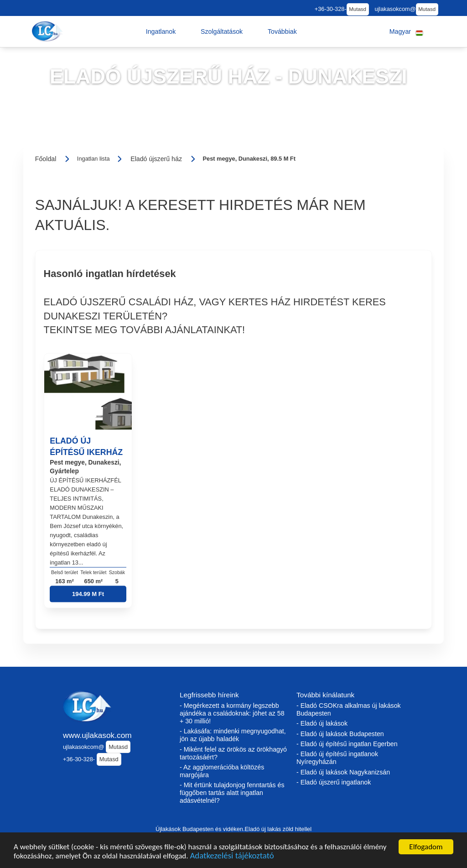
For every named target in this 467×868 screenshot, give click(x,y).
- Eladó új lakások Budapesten (340, 734)
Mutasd (358, 9)
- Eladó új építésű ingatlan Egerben (347, 744)
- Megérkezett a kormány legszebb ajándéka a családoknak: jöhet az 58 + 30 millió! (232, 713)
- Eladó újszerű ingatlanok (334, 782)
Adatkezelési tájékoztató (232, 857)
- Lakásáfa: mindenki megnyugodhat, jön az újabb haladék (233, 735)
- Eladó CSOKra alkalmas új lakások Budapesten (349, 709)
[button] (161, 31)
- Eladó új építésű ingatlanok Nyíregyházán (337, 758)
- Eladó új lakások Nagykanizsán (343, 772)
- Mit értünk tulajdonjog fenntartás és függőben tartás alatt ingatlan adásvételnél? (232, 793)
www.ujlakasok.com (97, 735)
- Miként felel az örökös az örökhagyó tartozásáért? (233, 753)
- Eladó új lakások (322, 723)
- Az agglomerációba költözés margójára (222, 771)
